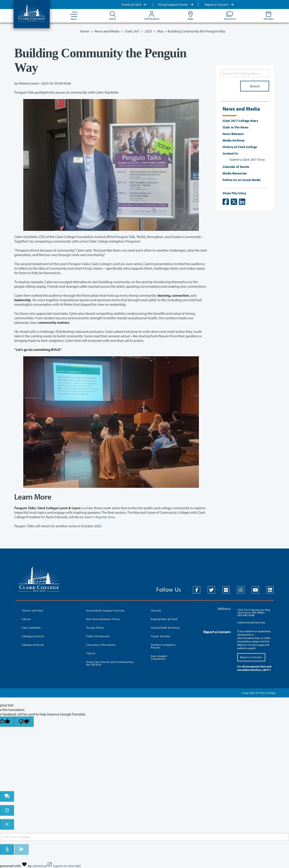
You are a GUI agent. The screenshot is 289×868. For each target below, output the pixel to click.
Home (85, 31)
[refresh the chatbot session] (7, 810)
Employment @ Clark (164, 619)
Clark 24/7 (132, 31)
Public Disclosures (98, 636)
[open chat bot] (7, 796)
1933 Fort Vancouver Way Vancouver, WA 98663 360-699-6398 (254, 612)
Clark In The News (235, 127)
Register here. (105, 517)
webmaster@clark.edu (251, 622)
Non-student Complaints (159, 657)
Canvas (26, 619)
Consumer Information (101, 645)
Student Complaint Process (163, 646)
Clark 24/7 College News (240, 121)
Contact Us (230, 153)
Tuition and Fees (32, 610)
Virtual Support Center (176, 5)
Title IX (91, 653)
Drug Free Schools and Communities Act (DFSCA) (110, 663)
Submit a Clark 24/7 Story (247, 160)
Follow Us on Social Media (242, 180)
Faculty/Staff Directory (165, 628)
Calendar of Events (236, 167)
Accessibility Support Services (106, 610)
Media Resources (235, 173)
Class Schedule (31, 628)
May (160, 31)
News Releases (233, 134)
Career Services (161, 636)
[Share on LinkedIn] (242, 202)
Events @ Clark (134, 5)
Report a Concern (219, 5)
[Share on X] (234, 202)
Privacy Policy (95, 628)
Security (156, 610)
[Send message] (22, 849)
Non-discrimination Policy (103, 619)
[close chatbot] (7, 824)
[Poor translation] (24, 722)
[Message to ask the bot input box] (144, 837)
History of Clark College (240, 147)
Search (255, 86)
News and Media (107, 31)
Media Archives (234, 140)
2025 (148, 31)
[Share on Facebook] (226, 202)
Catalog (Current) (33, 636)
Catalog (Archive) (33, 645)
